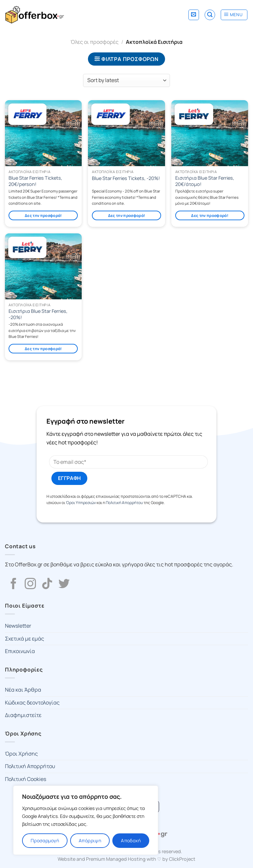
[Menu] (234, 15)
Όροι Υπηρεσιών (81, 503)
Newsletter (18, 626)
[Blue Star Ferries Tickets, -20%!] (126, 133)
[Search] (210, 15)
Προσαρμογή (45, 840)
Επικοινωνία (20, 651)
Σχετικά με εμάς (25, 639)
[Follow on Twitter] (64, 584)
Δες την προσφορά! (43, 215)
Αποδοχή (131, 840)
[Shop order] (126, 80)
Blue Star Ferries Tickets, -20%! (126, 178)
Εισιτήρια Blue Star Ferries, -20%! (38, 314)
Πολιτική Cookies (26, 779)
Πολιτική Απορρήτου (124, 503)
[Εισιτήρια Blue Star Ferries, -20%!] (43, 266)
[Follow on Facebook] (14, 584)
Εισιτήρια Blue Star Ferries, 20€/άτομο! (205, 181)
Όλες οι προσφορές (95, 42)
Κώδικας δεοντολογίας (32, 703)
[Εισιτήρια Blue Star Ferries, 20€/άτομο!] (210, 133)
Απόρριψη (90, 840)
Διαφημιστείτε (23, 715)
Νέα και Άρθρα (23, 690)
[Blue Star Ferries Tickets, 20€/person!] (43, 133)
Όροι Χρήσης (21, 754)
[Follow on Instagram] (30, 584)
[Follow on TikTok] (47, 584)
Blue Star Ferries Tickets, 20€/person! (35, 181)
